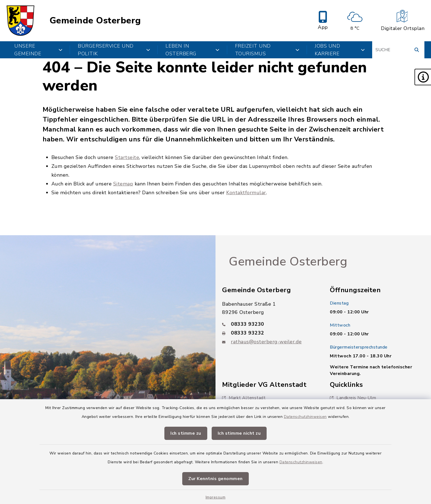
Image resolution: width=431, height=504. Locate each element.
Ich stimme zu (186, 433)
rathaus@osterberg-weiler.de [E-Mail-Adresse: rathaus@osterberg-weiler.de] (266, 342)
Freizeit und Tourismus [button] (267, 50)
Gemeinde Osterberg (95, 21)
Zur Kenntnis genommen (215, 479)
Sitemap (123, 184)
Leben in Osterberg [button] (192, 50)
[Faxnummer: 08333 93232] (269, 333)
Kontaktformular (246, 193)
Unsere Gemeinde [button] (38, 50)
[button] (423, 77)
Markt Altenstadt (244, 398)
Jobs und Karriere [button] (340, 50)
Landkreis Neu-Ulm (353, 398)
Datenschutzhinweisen (305, 417)
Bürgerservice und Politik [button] (114, 50)
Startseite (127, 157)
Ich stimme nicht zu (239, 433)
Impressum (216, 497)
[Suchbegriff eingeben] (398, 50)
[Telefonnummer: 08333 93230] (269, 324)
